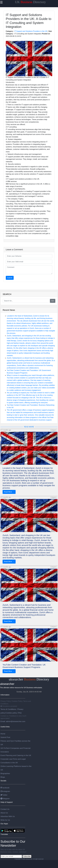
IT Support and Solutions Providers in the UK (31, 31)
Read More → (9, 492)
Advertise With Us (8, 816)
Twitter (4, 795)
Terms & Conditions (9, 709)
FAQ (20, 713)
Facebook (5, 788)
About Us (4, 813)
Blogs (3, 777)
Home (3, 734)
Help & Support (7, 802)
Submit (10, 278)
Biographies (5, 773)
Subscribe (27, 856)
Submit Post (5, 737)
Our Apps (4, 824)
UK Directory (30, 2)
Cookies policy (11, 713)
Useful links (5, 727)
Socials (3, 781)
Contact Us (5, 809)
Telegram (5, 799)
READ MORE (29, 427)
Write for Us (5, 820)
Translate (4, 834)
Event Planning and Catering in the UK (16, 755)
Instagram (5, 791)
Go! (53, 301)
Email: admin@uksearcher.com (13, 721)
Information (5, 695)
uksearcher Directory (29, 679)
